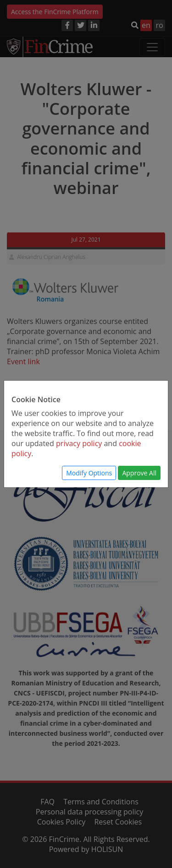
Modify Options (89, 473)
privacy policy (79, 443)
